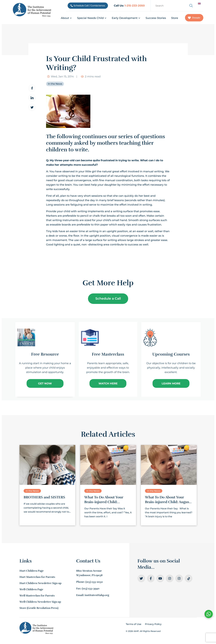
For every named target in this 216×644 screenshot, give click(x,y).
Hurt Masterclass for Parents (37, 577)
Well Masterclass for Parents (37, 596)
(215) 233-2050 (94, 582)
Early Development (126, 18)
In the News (55, 84)
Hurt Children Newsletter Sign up (40, 583)
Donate (194, 18)
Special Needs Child (92, 18)
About (66, 18)
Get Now (45, 383)
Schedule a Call (108, 299)
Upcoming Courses (171, 354)
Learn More (171, 383)
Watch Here (108, 383)
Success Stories (156, 18)
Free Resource (45, 354)
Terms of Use (134, 624)
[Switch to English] (199, 3)
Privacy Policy (153, 624)
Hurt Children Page (32, 571)
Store (175, 18)
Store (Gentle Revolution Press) (39, 608)
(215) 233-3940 (91, 588)
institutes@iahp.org (97, 595)
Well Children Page (31, 589)
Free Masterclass (108, 354)
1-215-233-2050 (135, 6)
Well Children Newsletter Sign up (40, 602)
